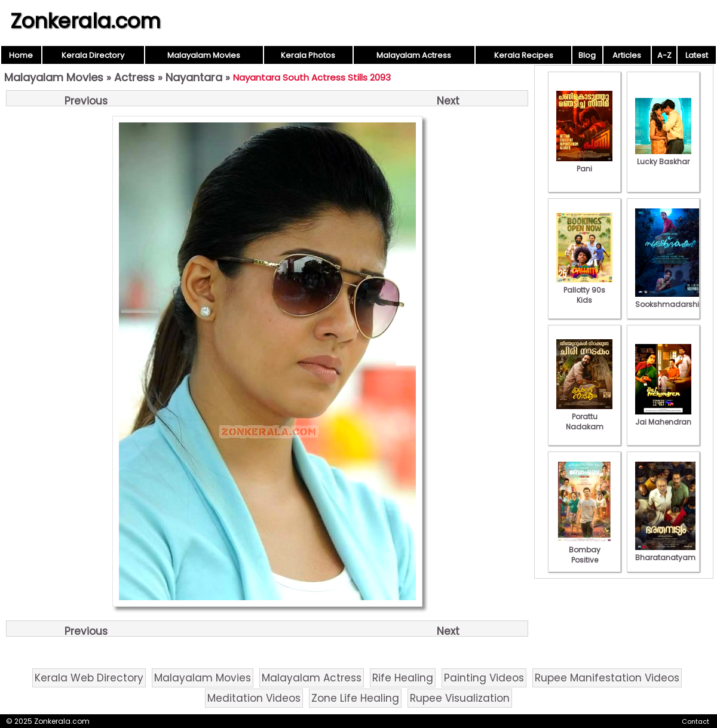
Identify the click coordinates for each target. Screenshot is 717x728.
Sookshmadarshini (670, 299)
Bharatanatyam (665, 552)
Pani (584, 164)
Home (21, 55)
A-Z (664, 55)
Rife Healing (403, 678)
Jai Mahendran (663, 417)
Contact (695, 721)
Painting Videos (484, 678)
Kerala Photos (308, 55)
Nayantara (194, 77)
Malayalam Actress (414, 55)
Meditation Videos (254, 698)
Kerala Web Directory (89, 678)
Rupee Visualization (460, 698)
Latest (697, 55)
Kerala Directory (93, 55)
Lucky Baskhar (663, 156)
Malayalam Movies (204, 55)
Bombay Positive (584, 550)
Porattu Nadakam (584, 417)
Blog (587, 55)
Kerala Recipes (524, 55)
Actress (134, 77)
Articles (627, 55)
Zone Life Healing (355, 698)
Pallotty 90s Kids (584, 290)
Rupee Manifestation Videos (607, 678)
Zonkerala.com (85, 21)
